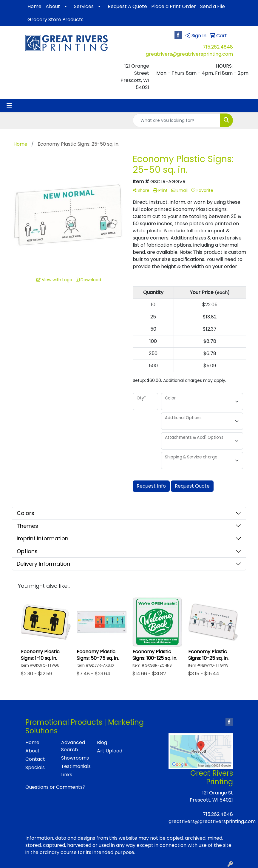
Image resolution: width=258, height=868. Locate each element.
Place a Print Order (174, 6)
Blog (102, 742)
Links (67, 775)
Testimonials (75, 766)
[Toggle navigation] (9, 105)
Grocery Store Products (55, 20)
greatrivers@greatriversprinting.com (189, 54)
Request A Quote (127, 6)
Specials (35, 767)
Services (84, 6)
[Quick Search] (177, 120)
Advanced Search (73, 746)
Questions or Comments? (55, 787)
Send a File (213, 6)
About (53, 6)
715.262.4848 (218, 47)
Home (34, 6)
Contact (35, 759)
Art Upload (110, 751)
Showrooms (75, 758)
